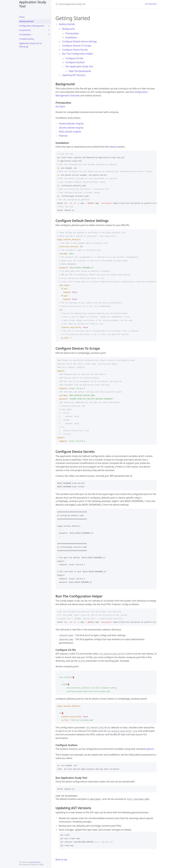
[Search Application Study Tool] (88, 4)
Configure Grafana (75, 62)
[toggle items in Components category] (49, 30)
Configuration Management (32, 26)
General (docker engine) (71, 123)
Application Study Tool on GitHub (31, 45)
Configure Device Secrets (75, 50)
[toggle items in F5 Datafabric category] (49, 35)
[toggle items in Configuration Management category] (49, 26)
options (150, 749)
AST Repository (151, 4)
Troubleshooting (27, 39)
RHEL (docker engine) (70, 132)
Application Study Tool (33, 4)
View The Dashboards (80, 71)
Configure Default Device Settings (79, 41)
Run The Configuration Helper (78, 54)
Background (68, 29)
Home (22, 17)
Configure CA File (74, 58)
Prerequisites (72, 33)
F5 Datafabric (25, 35)
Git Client (60, 106)
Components (25, 30)
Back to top (61, 859)
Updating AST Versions (74, 75)
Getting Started (26, 21)
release (113, 147)
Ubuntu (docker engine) (71, 128)
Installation (71, 37)
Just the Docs (35, 862)
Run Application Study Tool (79, 66)
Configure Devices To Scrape (77, 46)
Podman (63, 136)
